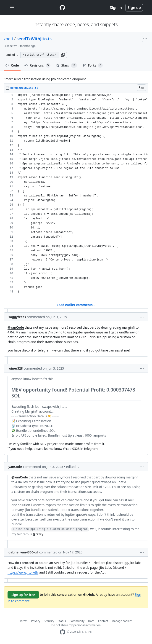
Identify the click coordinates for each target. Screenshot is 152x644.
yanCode (15, 467)
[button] (63, 55)
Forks (93, 65)
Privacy (36, 621)
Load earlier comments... (76, 305)
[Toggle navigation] (12, 8)
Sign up (134, 8)
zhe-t (8, 39)
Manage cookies (122, 621)
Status (62, 621)
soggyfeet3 (17, 317)
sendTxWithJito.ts (34, 39)
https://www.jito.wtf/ (23, 572)
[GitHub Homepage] (63, 632)
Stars (67, 65)
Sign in (116, 8)
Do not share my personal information (76, 625)
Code (12, 65)
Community (77, 621)
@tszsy (38, 534)
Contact (103, 621)
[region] (76, 194)
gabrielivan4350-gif (23, 552)
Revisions (37, 65)
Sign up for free (23, 595)
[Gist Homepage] (62, 8)
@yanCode (16, 327)
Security (49, 621)
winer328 (16, 368)
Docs (91, 621)
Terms (24, 621)
